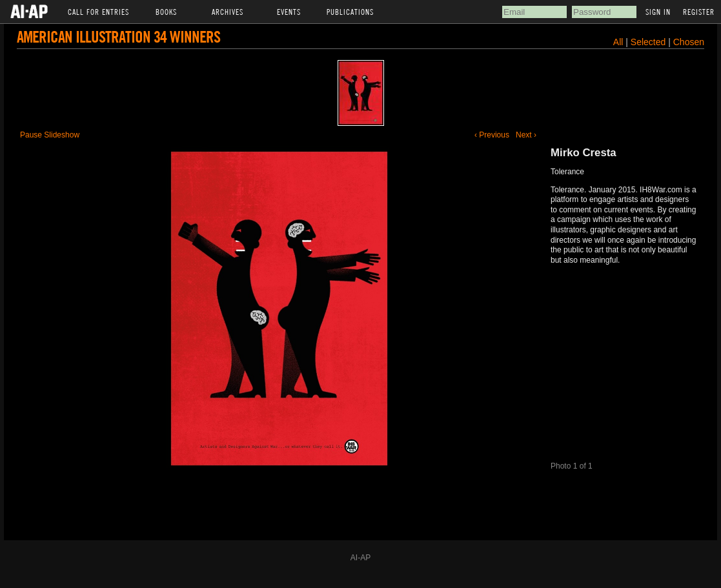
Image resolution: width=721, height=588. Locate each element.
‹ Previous (492, 135)
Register (699, 12)
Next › (526, 135)
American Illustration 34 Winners (118, 36)
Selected (649, 42)
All (618, 42)
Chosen (689, 42)
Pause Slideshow (50, 135)
